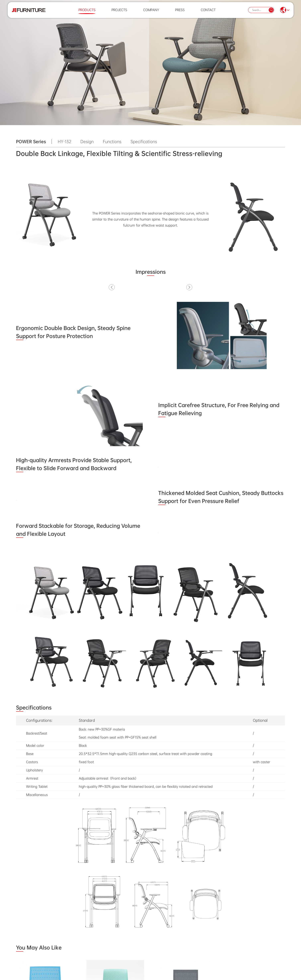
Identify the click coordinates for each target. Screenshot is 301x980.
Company (151, 13)
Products (87, 13)
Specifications (144, 142)
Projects (119, 13)
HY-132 (64, 142)
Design (87, 142)
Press (180, 13)
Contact (208, 13)
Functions (112, 142)
